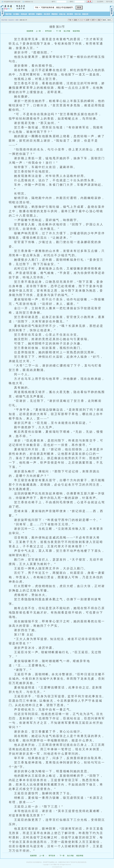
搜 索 (79, 7)
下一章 (59, 31)
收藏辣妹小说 (29, 2)
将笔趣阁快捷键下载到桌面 (12, 2)
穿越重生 (39, 14)
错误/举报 (76, 31)
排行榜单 (70, 14)
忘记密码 (100, 2)
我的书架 (8, 14)
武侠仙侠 (24, 14)
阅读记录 (85, 14)
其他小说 (62, 14)
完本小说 (78, 14)
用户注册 (109, 2)
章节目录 (48, 31)
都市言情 (32, 14)
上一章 (38, 31)
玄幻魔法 (16, 14)
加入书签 (67, 31)
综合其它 (11, 20)
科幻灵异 (47, 14)
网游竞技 (55, 14)
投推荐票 (30, 31)
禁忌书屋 (15, 7)
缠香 (17, 20)
